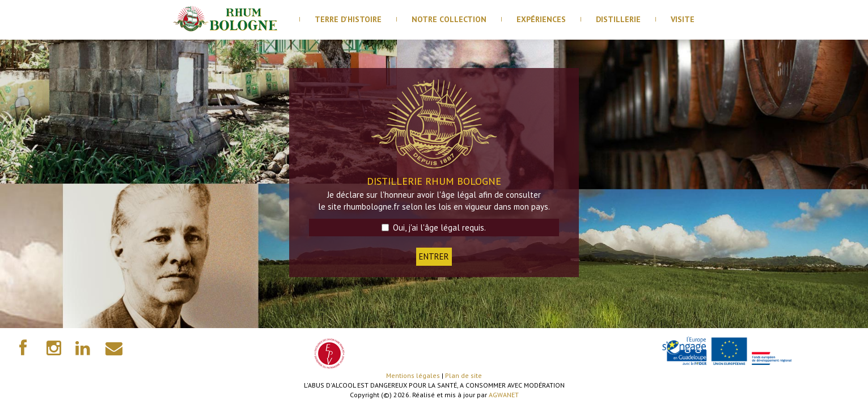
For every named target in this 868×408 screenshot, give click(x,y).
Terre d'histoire (348, 19)
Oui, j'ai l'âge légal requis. (434, 228)
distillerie (618, 19)
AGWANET (504, 395)
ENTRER (434, 256)
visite (683, 19)
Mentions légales (413, 375)
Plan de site (463, 375)
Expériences (541, 19)
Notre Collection (449, 19)
